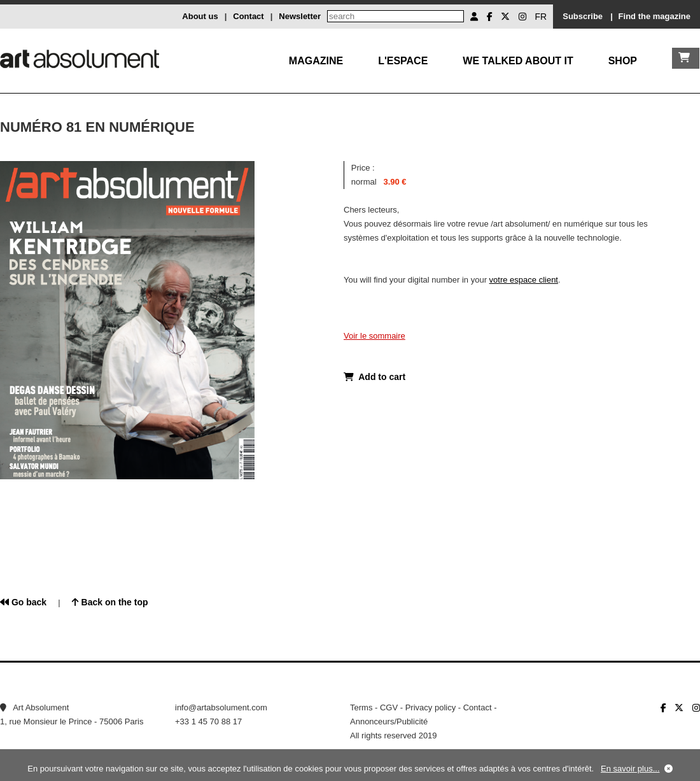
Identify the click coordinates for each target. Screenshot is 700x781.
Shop (623, 61)
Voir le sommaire (374, 336)
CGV (389, 707)
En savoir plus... (630, 769)
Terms (361, 707)
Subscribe (583, 16)
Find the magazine (654, 16)
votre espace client (524, 280)
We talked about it (518, 61)
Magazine (316, 61)
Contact (248, 16)
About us (200, 16)
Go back (23, 602)
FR (541, 17)
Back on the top (110, 602)
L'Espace (403, 61)
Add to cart (374, 377)
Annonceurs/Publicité (389, 721)
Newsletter (300, 16)
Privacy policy (430, 707)
